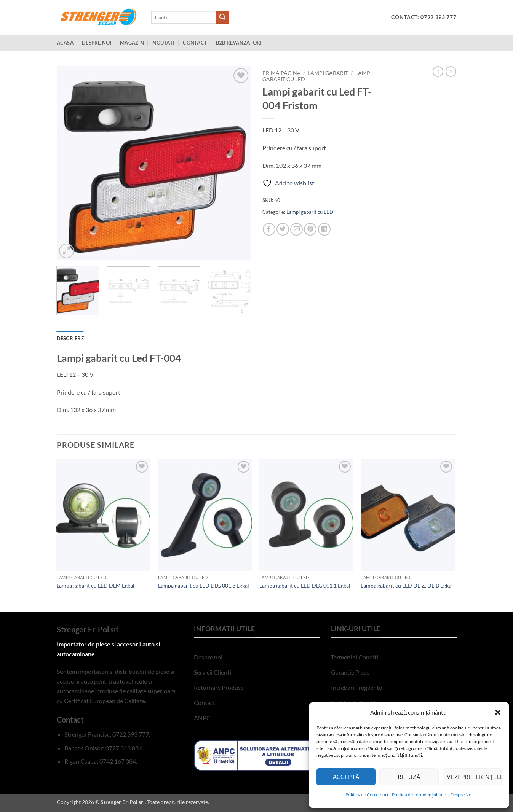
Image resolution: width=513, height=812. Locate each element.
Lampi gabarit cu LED (310, 212)
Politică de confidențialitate (419, 795)
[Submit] (222, 18)
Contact (195, 43)
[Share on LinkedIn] (324, 229)
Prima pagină (281, 73)
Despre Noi (461, 795)
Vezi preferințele (474, 777)
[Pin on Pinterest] (310, 229)
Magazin (132, 43)
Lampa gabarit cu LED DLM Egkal (95, 585)
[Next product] (438, 72)
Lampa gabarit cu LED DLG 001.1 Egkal (305, 585)
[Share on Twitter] (283, 229)
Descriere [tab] (70, 338)
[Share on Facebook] (269, 229)
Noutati (163, 43)
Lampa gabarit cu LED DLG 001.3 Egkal (204, 585)
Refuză (409, 777)
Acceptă (346, 777)
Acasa (65, 43)
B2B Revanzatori (239, 43)
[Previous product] (451, 72)
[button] (498, 712)
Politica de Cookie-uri (367, 795)
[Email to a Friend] (296, 229)
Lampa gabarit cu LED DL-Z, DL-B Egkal (407, 585)
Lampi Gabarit (328, 73)
